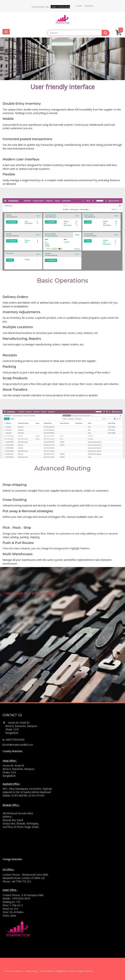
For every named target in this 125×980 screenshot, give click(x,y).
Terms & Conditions (13, 971)
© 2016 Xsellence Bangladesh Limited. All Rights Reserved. (67, 971)
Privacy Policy (31, 971)
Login (79, 6)
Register (89, 6)
